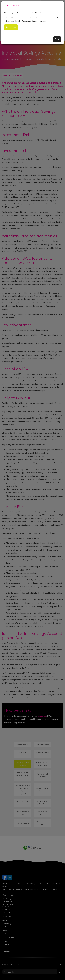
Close (57, 39)
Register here (11, 27)
